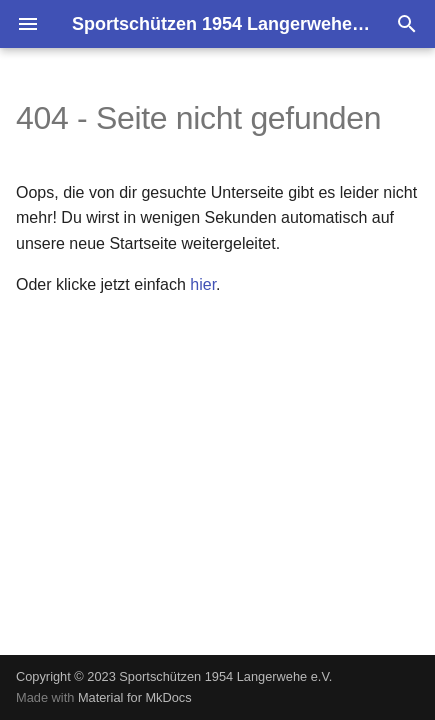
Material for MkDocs (135, 697)
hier (203, 284)
